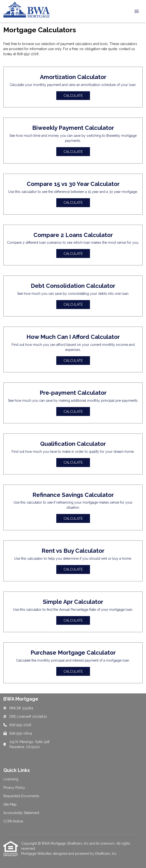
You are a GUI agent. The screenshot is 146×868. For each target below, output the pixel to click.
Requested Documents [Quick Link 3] (21, 796)
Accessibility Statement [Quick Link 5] (21, 813)
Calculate (73, 96)
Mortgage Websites (37, 854)
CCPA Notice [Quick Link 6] (13, 821)
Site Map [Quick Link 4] (10, 804)
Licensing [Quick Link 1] (11, 779)
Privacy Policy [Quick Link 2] (14, 788)
